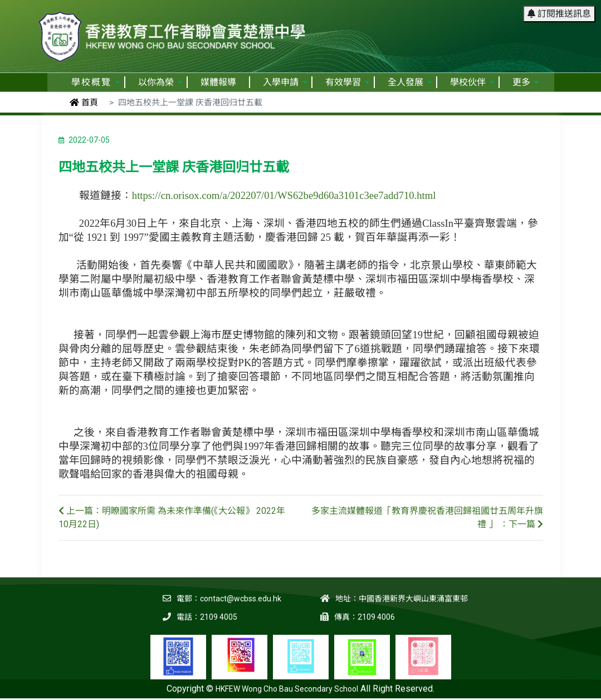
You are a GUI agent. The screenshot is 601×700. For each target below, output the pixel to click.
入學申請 (285, 82)
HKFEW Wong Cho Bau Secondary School (287, 689)
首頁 (84, 103)
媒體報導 (218, 82)
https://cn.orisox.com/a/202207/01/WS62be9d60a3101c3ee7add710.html (284, 195)
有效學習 (347, 82)
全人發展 (410, 82)
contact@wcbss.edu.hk (241, 599)
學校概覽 (96, 82)
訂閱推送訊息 (559, 14)
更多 (526, 82)
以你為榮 (160, 82)
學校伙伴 (472, 82)
